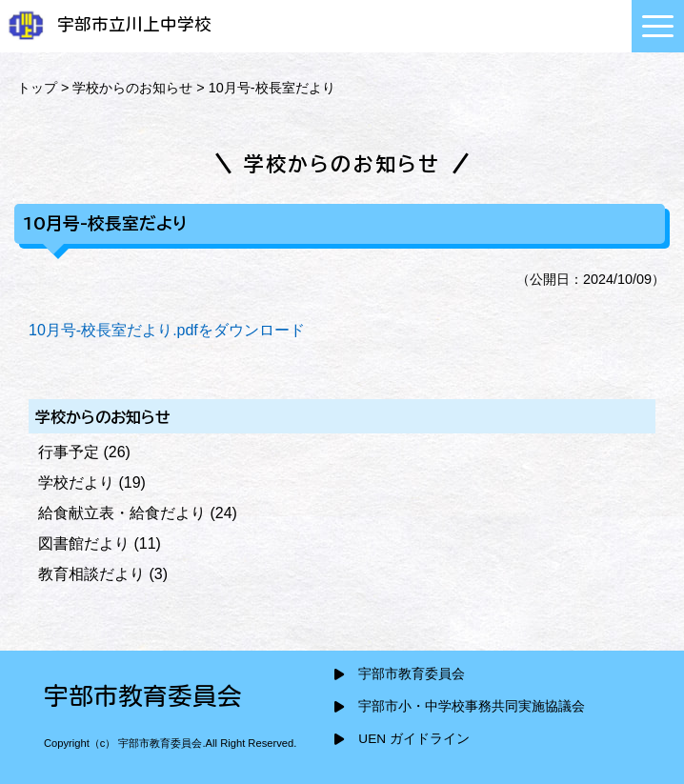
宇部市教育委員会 (412, 674)
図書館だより (84, 543)
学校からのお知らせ (132, 88)
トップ (37, 88)
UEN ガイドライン (413, 739)
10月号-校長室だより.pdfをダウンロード (167, 330)
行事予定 (69, 452)
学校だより (76, 482)
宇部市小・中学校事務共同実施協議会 (472, 706)
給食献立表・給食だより (122, 513)
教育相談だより (91, 574)
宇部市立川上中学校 (108, 24)
